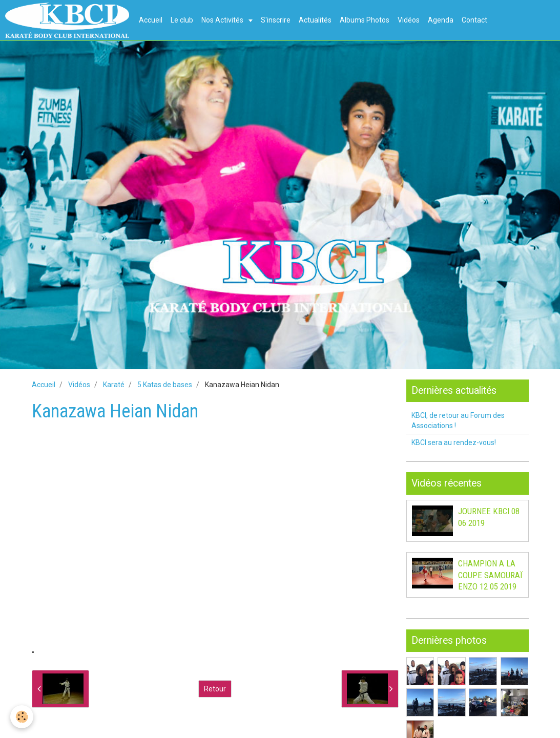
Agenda (441, 20)
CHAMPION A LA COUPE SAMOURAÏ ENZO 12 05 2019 (490, 575)
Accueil (151, 20)
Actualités (315, 20)
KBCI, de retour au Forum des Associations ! (458, 420)
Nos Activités (223, 20)
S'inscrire (276, 20)
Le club (182, 20)
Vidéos (409, 20)
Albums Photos (365, 20)
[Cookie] (22, 717)
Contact (474, 20)
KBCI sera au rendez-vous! (454, 442)
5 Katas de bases (165, 385)
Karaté (114, 385)
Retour (215, 689)
